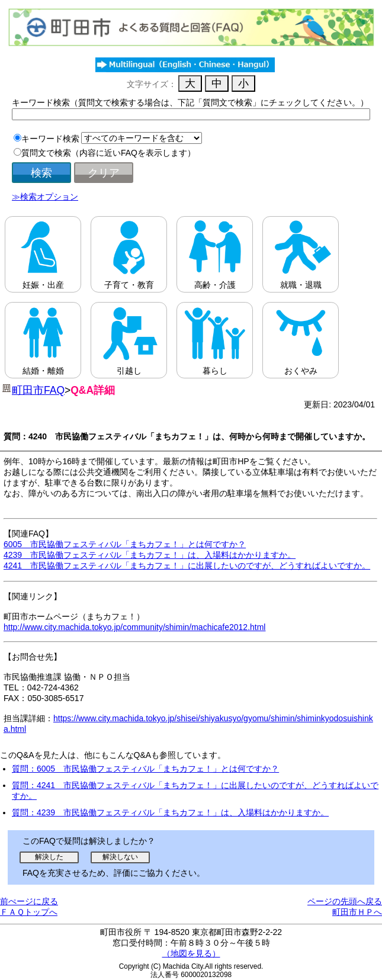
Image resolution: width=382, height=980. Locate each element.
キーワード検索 (50, 139)
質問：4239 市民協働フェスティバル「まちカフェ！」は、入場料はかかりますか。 (170, 812)
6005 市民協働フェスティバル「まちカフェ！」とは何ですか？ (125, 544)
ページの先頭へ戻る (345, 901)
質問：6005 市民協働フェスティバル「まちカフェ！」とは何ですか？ (145, 769)
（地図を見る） (191, 953)
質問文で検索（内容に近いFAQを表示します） (108, 153)
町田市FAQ (38, 390)
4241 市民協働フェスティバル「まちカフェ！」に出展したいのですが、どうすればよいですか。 (187, 565)
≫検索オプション (45, 197)
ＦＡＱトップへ (29, 912)
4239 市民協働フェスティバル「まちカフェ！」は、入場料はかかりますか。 (150, 555)
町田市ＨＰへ (357, 912)
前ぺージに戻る (29, 901)
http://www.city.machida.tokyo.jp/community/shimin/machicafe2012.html (134, 627)
